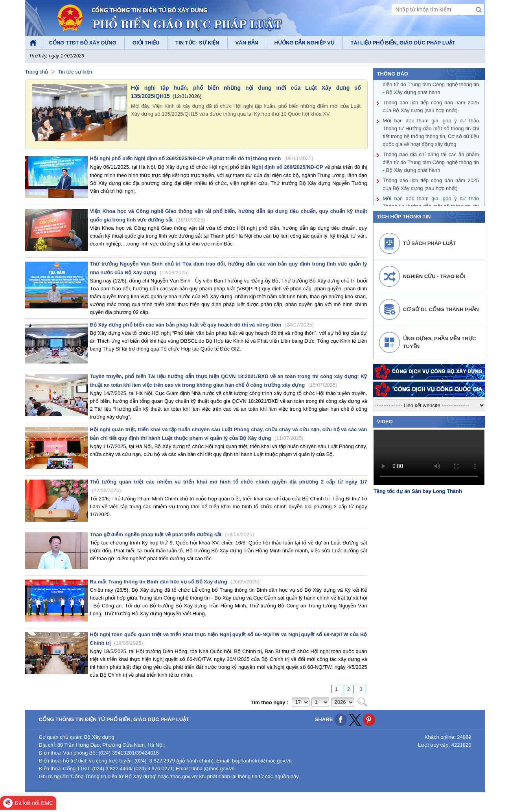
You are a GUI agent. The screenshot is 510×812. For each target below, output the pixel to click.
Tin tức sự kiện (75, 72)
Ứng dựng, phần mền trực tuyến (440, 342)
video (385, 422)
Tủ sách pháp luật (430, 243)
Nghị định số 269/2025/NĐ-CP (287, 167)
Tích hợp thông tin (404, 217)
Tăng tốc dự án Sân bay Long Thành (418, 491)
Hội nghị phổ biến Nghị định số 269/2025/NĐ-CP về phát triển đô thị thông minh (202, 158)
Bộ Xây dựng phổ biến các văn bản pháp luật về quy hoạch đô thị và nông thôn (202, 325)
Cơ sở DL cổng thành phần (441, 309)
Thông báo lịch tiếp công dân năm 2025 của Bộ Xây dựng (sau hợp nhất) (431, 107)
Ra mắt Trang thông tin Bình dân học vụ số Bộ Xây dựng (175, 582)
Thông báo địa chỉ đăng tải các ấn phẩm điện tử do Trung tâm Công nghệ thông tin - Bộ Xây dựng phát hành (431, 85)
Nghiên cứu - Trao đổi (434, 276)
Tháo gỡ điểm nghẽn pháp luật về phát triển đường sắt (172, 534)
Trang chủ (37, 72)
